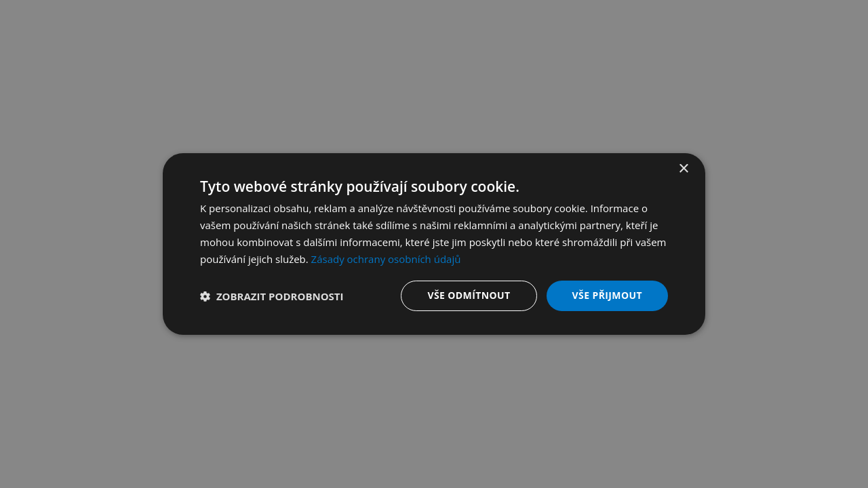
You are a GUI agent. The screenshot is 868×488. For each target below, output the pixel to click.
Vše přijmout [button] (607, 295)
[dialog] (434, 244)
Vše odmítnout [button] (469, 295)
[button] (272, 296)
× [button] (683, 169)
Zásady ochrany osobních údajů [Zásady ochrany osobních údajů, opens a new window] (386, 259)
